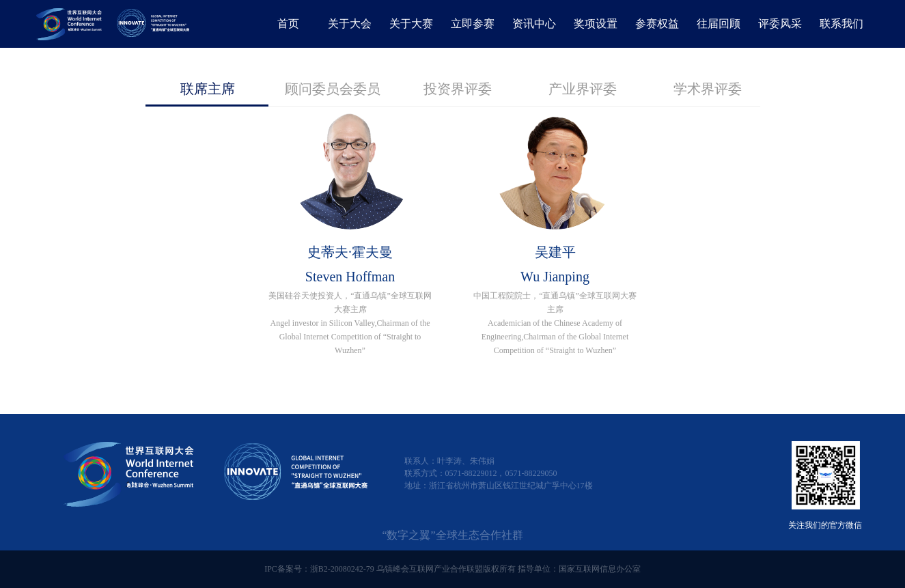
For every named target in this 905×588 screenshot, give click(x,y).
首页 (288, 24)
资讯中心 (534, 24)
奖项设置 (596, 24)
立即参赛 (473, 24)
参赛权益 (657, 24)
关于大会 (350, 24)
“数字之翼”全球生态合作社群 (452, 535)
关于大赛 (411, 24)
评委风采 (780, 24)
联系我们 (841, 24)
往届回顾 (719, 24)
